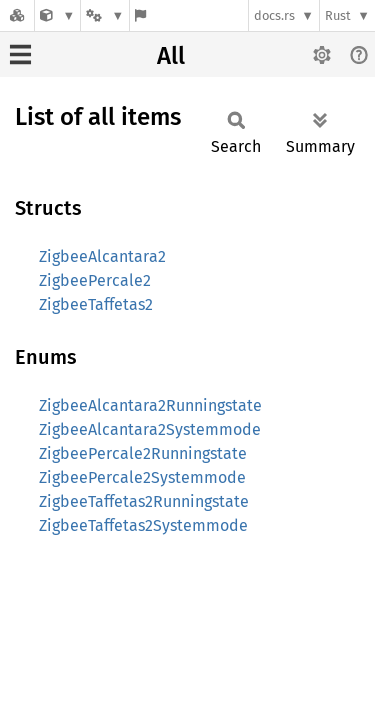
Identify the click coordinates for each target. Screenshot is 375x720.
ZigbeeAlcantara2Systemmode (150, 429)
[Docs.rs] (17, 15)
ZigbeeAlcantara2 (102, 256)
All (171, 56)
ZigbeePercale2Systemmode (142, 477)
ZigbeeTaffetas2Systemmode (143, 525)
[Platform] (105, 15)
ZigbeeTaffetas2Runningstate (144, 501)
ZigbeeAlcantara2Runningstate (150, 405)
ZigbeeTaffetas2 (96, 304)
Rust (338, 15)
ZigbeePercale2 (95, 280)
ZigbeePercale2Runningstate (143, 453)
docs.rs (274, 15)
